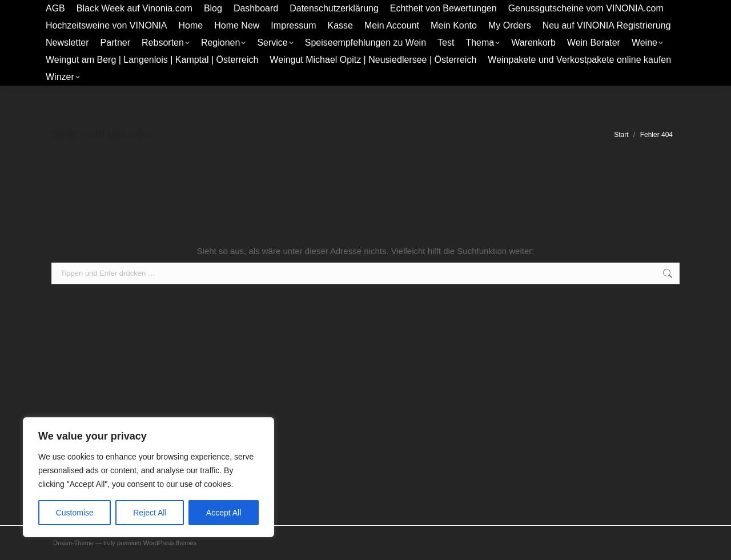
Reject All (150, 513)
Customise (75, 513)
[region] (148, 477)
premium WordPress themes (157, 543)
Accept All (224, 513)
